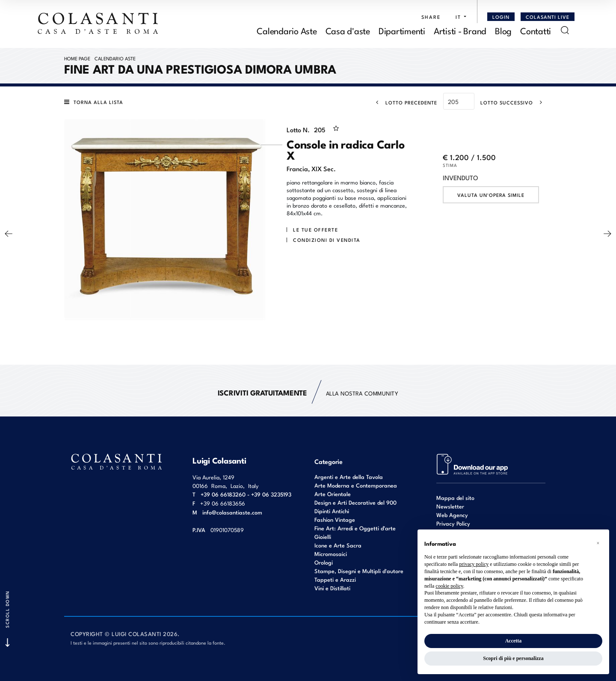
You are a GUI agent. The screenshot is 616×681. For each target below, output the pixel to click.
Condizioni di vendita (327, 240)
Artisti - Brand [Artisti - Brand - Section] (460, 30)
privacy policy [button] (474, 564)
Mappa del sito (455, 498)
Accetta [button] (514, 641)
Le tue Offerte (315, 229)
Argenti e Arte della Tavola (349, 477)
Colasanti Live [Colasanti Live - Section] (548, 17)
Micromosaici (331, 554)
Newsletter (450, 506)
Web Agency (452, 515)
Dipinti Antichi (332, 511)
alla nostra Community (308, 393)
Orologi (324, 562)
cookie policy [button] (449, 586)
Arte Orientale (333, 494)
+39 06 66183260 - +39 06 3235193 (246, 494)
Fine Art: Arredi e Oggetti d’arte (355, 528)
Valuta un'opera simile (491, 195)
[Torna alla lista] (96, 102)
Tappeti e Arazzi (335, 579)
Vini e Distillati (332, 588)
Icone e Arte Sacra (338, 545)
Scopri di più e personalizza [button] (513, 658)
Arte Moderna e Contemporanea (356, 485)
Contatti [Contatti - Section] (536, 30)
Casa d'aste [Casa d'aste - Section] (348, 30)
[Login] (501, 17)
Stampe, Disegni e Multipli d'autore (359, 571)
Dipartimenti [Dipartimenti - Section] (402, 30)
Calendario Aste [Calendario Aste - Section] (287, 30)
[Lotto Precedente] (404, 102)
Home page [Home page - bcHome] (77, 58)
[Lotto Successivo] (514, 102)
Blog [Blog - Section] (503, 30)
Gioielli (323, 537)
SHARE (431, 17)
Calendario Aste (115, 58)
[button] (459, 17)
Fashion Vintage (335, 519)
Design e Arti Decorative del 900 (355, 502)
